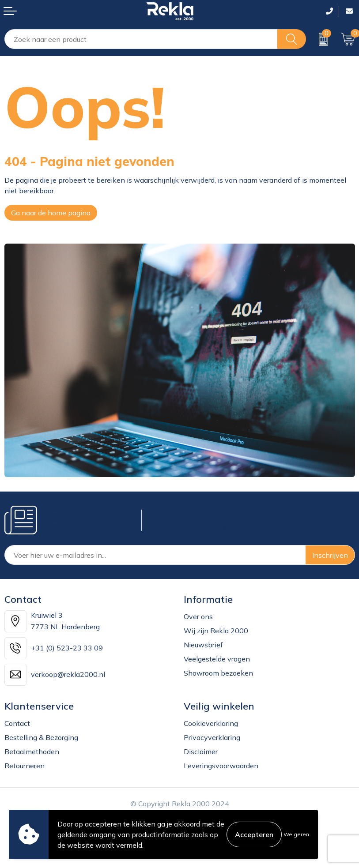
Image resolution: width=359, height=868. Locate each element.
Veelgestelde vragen (217, 659)
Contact (17, 723)
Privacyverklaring (212, 737)
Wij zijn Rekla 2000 (216, 631)
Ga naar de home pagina (51, 213)
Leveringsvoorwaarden (221, 766)
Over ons (198, 616)
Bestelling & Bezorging (41, 737)
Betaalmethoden (32, 752)
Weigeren (296, 834)
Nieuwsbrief (203, 645)
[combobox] (141, 39)
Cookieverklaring (211, 723)
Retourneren (25, 766)
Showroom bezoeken (218, 673)
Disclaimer (201, 752)
